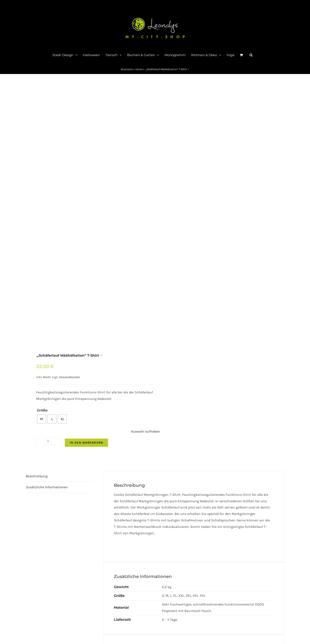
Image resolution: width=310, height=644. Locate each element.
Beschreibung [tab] (37, 476)
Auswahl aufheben (145, 431)
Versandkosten (69, 377)
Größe (42, 410)
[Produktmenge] (48, 441)
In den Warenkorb (86, 443)
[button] (251, 55)
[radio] (42, 419)
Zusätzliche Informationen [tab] (47, 487)
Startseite (127, 69)
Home (139, 69)
